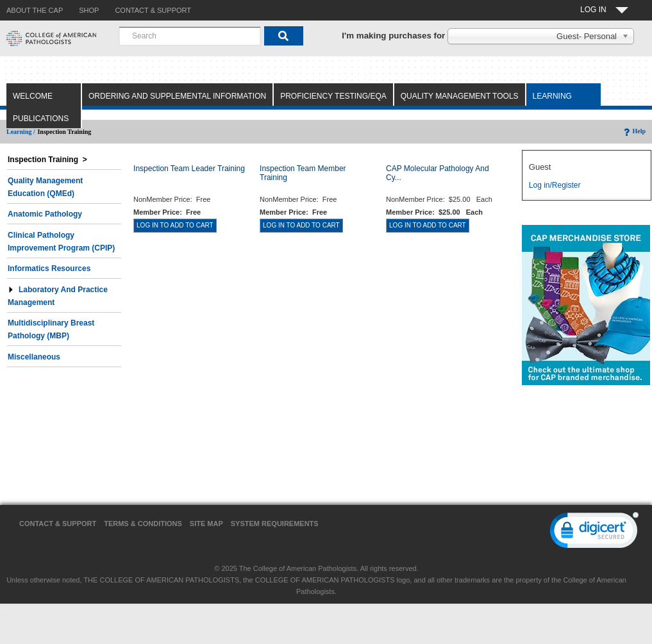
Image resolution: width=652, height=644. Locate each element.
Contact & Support (58, 524)
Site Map (206, 524)
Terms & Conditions (143, 524)
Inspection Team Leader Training (189, 169)
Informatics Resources (49, 268)
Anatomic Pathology (45, 214)
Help (634, 131)
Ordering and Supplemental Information (177, 96)
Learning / (21, 132)
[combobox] (190, 36)
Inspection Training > (47, 160)
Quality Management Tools (460, 96)
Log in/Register (555, 185)
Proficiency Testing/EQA (333, 96)
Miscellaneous (34, 357)
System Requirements (275, 524)
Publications (41, 119)
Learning (552, 96)
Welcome (33, 96)
